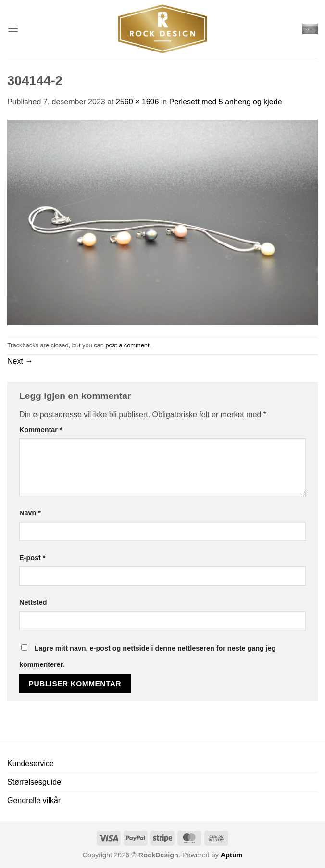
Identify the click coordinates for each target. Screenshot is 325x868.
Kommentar (41, 430)
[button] (13, 29)
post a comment (127, 345)
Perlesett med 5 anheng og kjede (226, 102)
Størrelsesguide (34, 782)
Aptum (232, 855)
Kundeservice (31, 763)
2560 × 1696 (137, 102)
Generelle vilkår (34, 800)
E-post (32, 558)
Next (20, 361)
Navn (30, 513)
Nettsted (33, 602)
